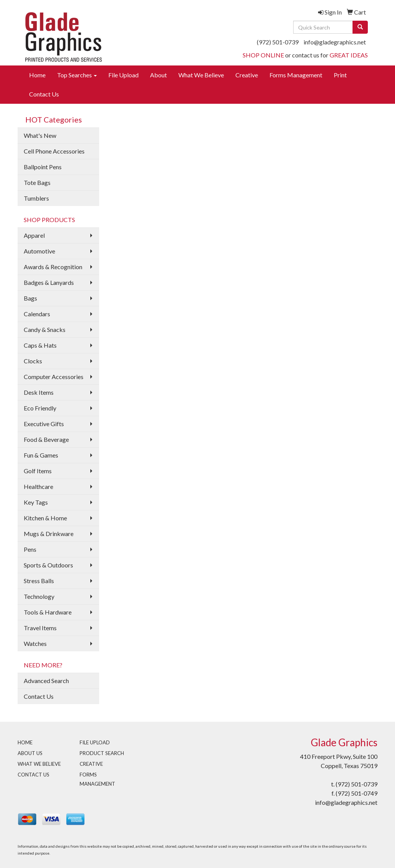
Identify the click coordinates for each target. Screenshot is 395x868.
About (158, 75)
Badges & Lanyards (49, 282)
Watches (35, 643)
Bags (30, 298)
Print (340, 75)
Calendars (37, 314)
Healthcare (38, 486)
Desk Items (39, 392)
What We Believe (201, 75)
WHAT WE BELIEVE (39, 764)
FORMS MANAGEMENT (97, 779)
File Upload (123, 75)
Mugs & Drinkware (49, 534)
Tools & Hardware (48, 612)
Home (37, 75)
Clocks (33, 361)
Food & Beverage (46, 439)
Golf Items (38, 471)
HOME (25, 742)
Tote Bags (37, 182)
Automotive (39, 251)
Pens (30, 549)
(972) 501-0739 (278, 42)
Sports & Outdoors (48, 565)
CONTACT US (33, 775)
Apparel (34, 235)
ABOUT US (30, 753)
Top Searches (77, 75)
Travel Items (40, 628)
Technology (39, 596)
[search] (360, 27)
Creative (247, 75)
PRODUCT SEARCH (102, 753)
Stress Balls (39, 581)
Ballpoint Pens (43, 167)
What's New (40, 135)
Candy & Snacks (45, 329)
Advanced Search (46, 681)
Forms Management (296, 75)
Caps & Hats (40, 345)
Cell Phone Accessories (54, 151)
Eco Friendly (40, 408)
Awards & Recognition (53, 267)
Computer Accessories (54, 377)
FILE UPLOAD (95, 742)
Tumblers (36, 198)
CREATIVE (91, 764)
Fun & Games (41, 455)
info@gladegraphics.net (335, 42)
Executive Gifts (44, 424)
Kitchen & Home (45, 518)
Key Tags (36, 502)
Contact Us (44, 94)
